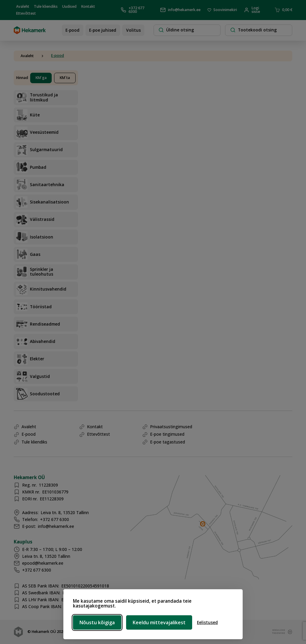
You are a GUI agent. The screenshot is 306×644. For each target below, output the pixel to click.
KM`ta (65, 78)
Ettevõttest (26, 13)
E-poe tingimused (167, 434)
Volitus (133, 30)
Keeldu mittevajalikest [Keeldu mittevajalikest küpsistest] (159, 622)
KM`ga (41, 78)
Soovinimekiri (222, 10)
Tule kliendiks (46, 6)
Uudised (69, 6)
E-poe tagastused (167, 442)
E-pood (72, 30)
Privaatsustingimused (171, 427)
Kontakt (88, 6)
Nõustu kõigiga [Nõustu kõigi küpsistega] (97, 622)
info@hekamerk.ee (180, 10)
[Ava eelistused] (207, 623)
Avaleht (23, 6)
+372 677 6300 (133, 10)
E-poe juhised (103, 30)
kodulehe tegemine (278, 632)
